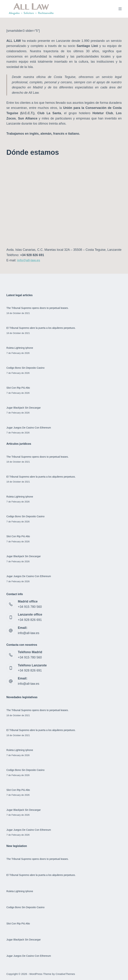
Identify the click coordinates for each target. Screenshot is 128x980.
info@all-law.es (28, 633)
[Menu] (120, 9)
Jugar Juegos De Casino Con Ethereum (29, 428)
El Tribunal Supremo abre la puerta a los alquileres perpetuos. (41, 328)
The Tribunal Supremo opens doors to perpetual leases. (37, 308)
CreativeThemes (65, 974)
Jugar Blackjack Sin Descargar (24, 408)
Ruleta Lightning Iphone (20, 348)
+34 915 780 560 (30, 607)
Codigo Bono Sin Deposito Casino (25, 368)
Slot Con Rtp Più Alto (18, 388)
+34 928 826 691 (30, 620)
